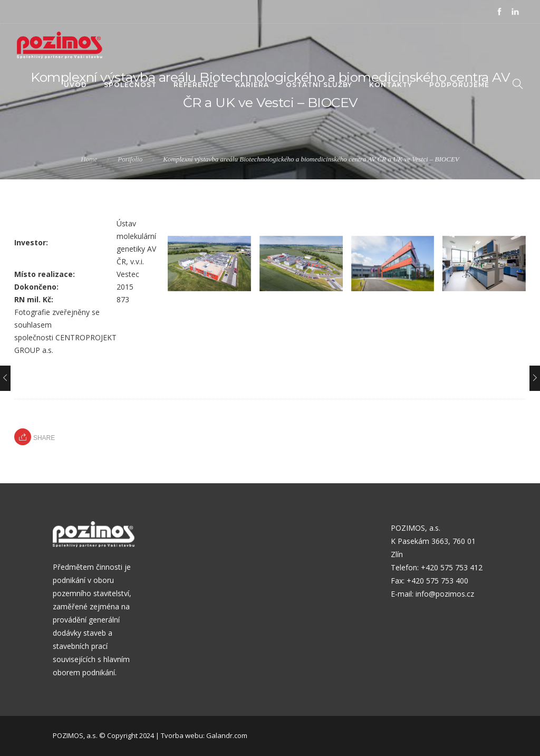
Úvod (75, 85)
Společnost (130, 85)
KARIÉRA (252, 85)
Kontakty (391, 85)
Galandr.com (227, 735)
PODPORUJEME (459, 85)
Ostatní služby (319, 85)
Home (89, 159)
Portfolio (130, 159)
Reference (196, 85)
